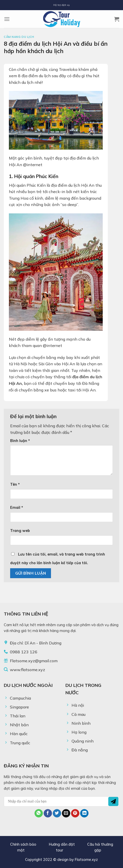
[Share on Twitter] (57, 813)
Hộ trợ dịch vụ (61, 5)
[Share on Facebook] (48, 813)
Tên (15, 484)
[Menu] (7, 19)
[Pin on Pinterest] (75, 813)
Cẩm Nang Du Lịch (19, 37)
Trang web (20, 531)
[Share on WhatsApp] (39, 813)
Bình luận (20, 441)
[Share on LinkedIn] (84, 813)
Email (17, 508)
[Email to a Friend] (66, 813)
